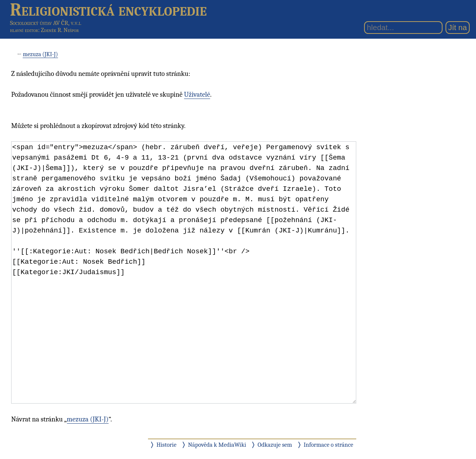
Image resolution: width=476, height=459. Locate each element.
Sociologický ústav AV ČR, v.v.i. (46, 23)
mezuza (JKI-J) (40, 54)
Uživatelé (197, 94)
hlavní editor (24, 30)
